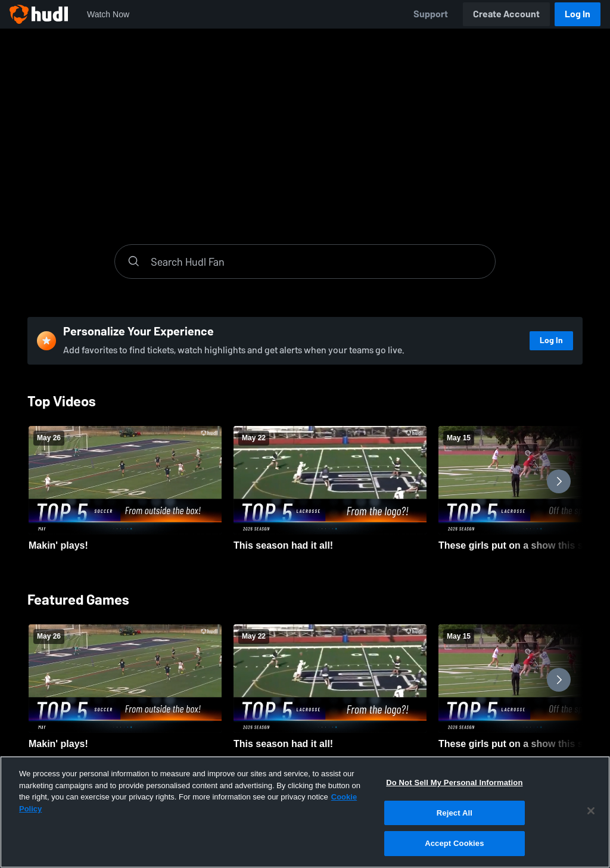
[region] (305, 812)
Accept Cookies (454, 843)
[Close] (591, 811)
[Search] (317, 262)
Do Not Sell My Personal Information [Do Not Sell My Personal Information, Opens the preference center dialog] (454, 783)
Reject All (455, 813)
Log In (578, 14)
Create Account (506, 14)
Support (431, 14)
